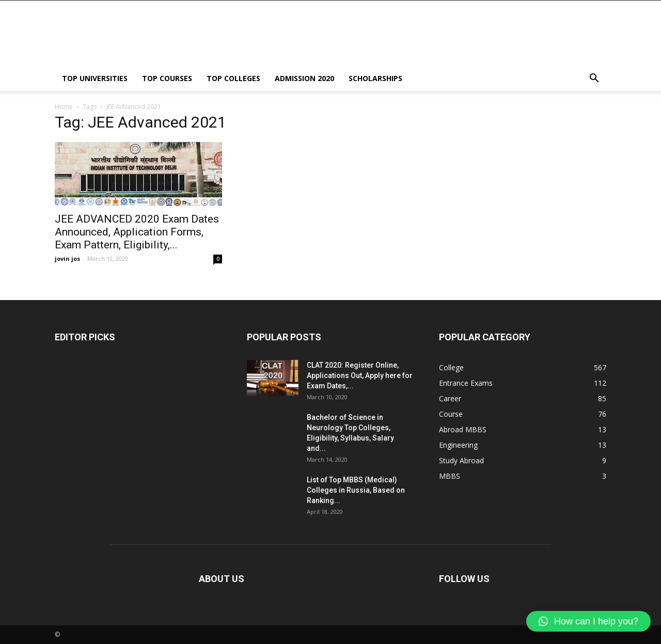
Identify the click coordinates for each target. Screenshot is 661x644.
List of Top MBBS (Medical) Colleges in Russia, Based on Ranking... (356, 490)
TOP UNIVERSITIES (95, 78)
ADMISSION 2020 (304, 78)
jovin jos (67, 258)
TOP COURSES (167, 78)
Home (64, 107)
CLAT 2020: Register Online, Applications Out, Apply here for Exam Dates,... (360, 375)
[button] (594, 79)
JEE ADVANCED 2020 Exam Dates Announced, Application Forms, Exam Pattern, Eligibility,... (137, 232)
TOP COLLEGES (233, 78)
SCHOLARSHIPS (375, 78)
